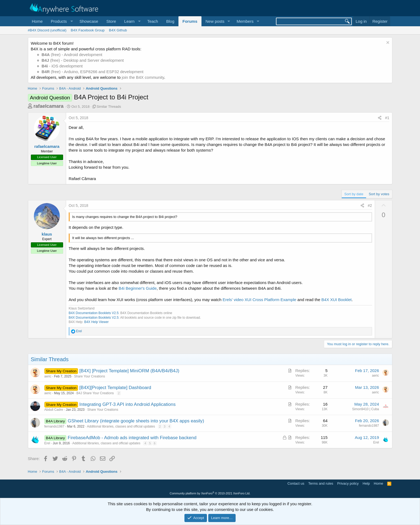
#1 (387, 118)
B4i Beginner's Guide (138, 288)
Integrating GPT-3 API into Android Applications (127, 404)
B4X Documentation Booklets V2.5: (94, 318)
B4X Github (118, 30)
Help (366, 483)
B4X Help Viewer (97, 322)
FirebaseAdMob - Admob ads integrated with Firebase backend (132, 438)
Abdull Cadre (54, 410)
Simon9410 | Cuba (365, 409)
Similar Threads (109, 107)
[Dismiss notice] (387, 43)
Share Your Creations (90, 376)
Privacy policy (348, 483)
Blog (170, 21)
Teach (153, 21)
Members (245, 21)
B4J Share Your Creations (95, 393)
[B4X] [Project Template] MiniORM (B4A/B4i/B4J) (129, 371)
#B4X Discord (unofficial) (47, 30)
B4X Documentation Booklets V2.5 (94, 313)
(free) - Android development (72, 55)
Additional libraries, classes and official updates (121, 426)
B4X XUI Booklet (337, 300)
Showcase (89, 21)
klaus (47, 234)
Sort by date (354, 194)
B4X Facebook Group (88, 30)
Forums (190, 21)
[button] (61, 21)
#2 (370, 206)
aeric (48, 376)
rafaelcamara (49, 106)
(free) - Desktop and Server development (83, 60)
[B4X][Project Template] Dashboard (115, 388)
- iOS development (62, 66)
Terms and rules (321, 483)
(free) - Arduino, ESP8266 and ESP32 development (93, 72)
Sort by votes (379, 194)
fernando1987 (54, 426)
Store (111, 21)
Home (37, 21)
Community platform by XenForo (210, 493)
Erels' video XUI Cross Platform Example (259, 300)
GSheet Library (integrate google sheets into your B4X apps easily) (136, 421)
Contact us (296, 483)
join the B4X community (143, 77)
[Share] (380, 118)
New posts (215, 21)
